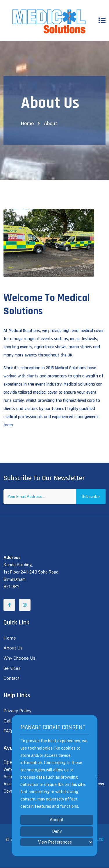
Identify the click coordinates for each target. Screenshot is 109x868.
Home (27, 124)
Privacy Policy (17, 711)
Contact (11, 678)
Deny (57, 831)
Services (12, 668)
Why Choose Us (19, 658)
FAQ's (9, 731)
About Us (13, 648)
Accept (57, 820)
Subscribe (91, 497)
